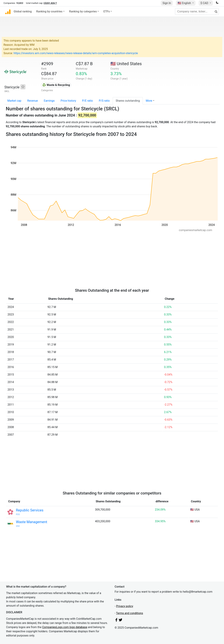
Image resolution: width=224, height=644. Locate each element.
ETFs (107, 11)
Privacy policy (125, 606)
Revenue (33, 101)
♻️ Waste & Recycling (56, 85)
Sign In (167, 3)
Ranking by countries (49, 11)
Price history (68, 101)
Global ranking (23, 11)
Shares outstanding (128, 101)
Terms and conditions (129, 613)
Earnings (49, 101)
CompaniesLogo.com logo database (65, 627)
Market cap (14, 101)
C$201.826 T (50, 3)
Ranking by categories (83, 11)
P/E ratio (87, 101)
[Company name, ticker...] (197, 12)
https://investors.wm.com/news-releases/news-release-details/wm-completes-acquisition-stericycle (76, 53)
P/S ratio (104, 101)
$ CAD (205, 3)
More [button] (149, 101)
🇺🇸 (185, 3)
